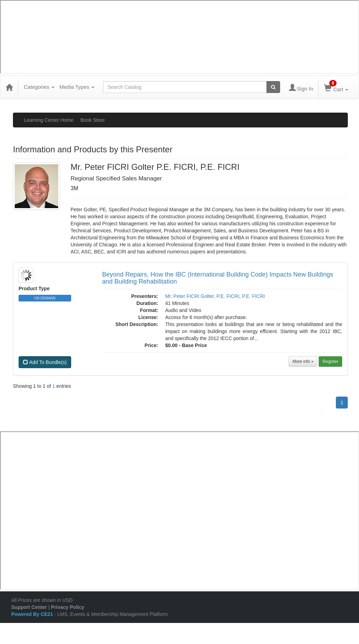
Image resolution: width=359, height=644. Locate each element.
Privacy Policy (67, 607)
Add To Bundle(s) (45, 362)
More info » (303, 361)
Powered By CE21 (33, 614)
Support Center (29, 607)
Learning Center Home (49, 120)
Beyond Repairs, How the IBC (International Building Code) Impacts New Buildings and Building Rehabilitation (218, 278)
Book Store (93, 120)
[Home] (9, 87)
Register (330, 361)
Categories (39, 87)
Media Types (77, 87)
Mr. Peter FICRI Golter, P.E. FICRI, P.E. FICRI (215, 296)
